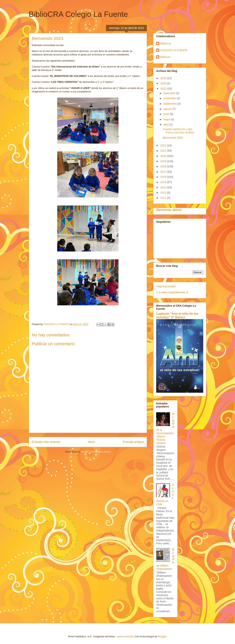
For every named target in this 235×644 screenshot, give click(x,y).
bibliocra (165, 57)
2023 (164, 89)
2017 (164, 172)
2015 (164, 182)
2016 (164, 177)
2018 (164, 166)
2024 (164, 83)
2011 (164, 198)
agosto (168, 109)
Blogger (162, 636)
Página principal (166, 286)
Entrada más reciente (46, 442)
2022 (164, 145)
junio (167, 114)
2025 (164, 78)
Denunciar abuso (169, 210)
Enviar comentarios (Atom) (96, 452)
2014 (164, 187)
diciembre (170, 93)
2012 (164, 193)
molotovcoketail (125, 636)
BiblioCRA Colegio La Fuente (78, 14)
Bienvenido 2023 (173, 138)
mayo (167, 119)
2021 (164, 151)
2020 (164, 156)
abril (166, 125)
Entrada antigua (133, 442)
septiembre (170, 104)
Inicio (91, 442)
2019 (164, 161)
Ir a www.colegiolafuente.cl (172, 292)
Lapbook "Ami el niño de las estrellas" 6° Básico (177, 315)
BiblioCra (165, 44)
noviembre (170, 98)
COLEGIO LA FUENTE (174, 50)
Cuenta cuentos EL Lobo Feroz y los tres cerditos (179, 131)
